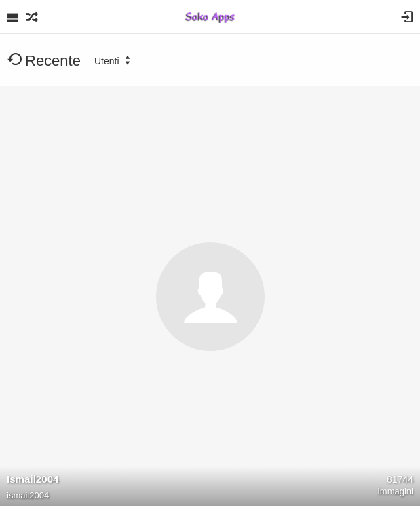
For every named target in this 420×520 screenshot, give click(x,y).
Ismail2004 (33, 479)
